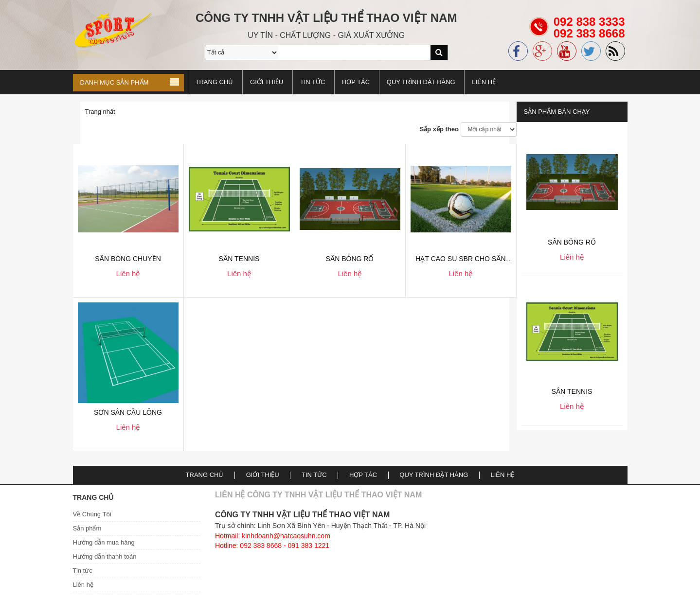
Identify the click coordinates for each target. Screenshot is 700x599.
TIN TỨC (313, 82)
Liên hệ (484, 82)
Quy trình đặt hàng (421, 82)
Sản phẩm (87, 528)
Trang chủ (215, 82)
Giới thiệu (267, 82)
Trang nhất (100, 112)
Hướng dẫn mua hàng (104, 542)
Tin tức (83, 571)
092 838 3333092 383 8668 (589, 33)
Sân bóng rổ (572, 242)
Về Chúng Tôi (92, 514)
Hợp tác (356, 82)
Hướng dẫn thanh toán (105, 556)
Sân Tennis (572, 391)
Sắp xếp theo (439, 129)
